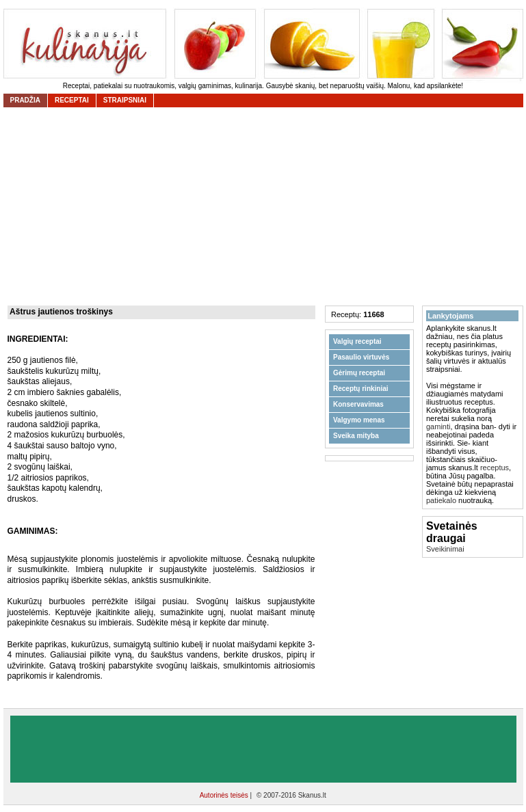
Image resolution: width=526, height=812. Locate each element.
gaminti (438, 427)
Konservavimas (358, 404)
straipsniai (125, 100)
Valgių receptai (357, 341)
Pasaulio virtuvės (361, 357)
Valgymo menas (359, 420)
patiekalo (441, 500)
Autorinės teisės (225, 795)
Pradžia (25, 100)
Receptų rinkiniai (361, 389)
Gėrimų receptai (359, 373)
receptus (495, 468)
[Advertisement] (263, 749)
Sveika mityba (356, 436)
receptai (72, 100)
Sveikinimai (445, 549)
